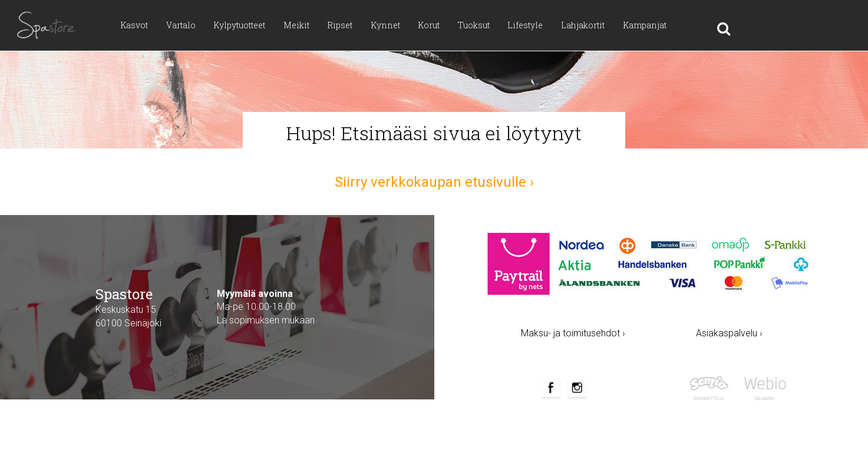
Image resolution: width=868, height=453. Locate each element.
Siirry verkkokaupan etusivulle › (434, 182)
